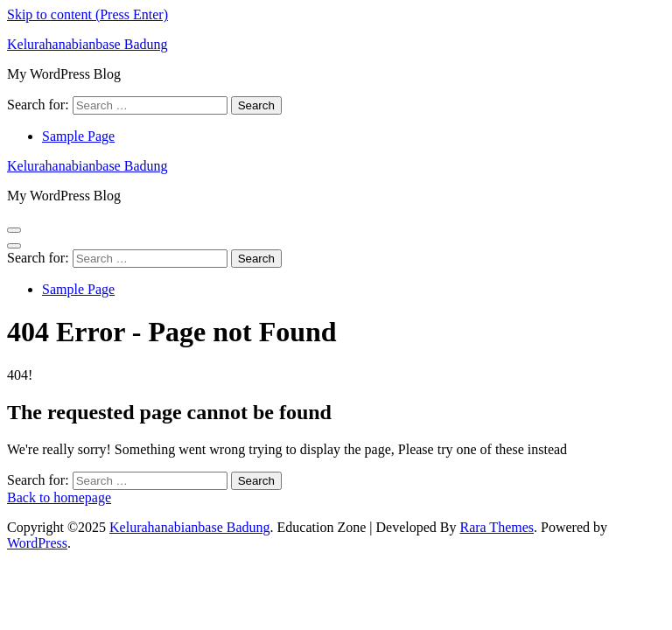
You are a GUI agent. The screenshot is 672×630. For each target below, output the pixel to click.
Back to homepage (59, 497)
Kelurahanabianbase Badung (87, 44)
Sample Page (78, 136)
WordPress (37, 543)
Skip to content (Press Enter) (87, 14)
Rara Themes (497, 527)
